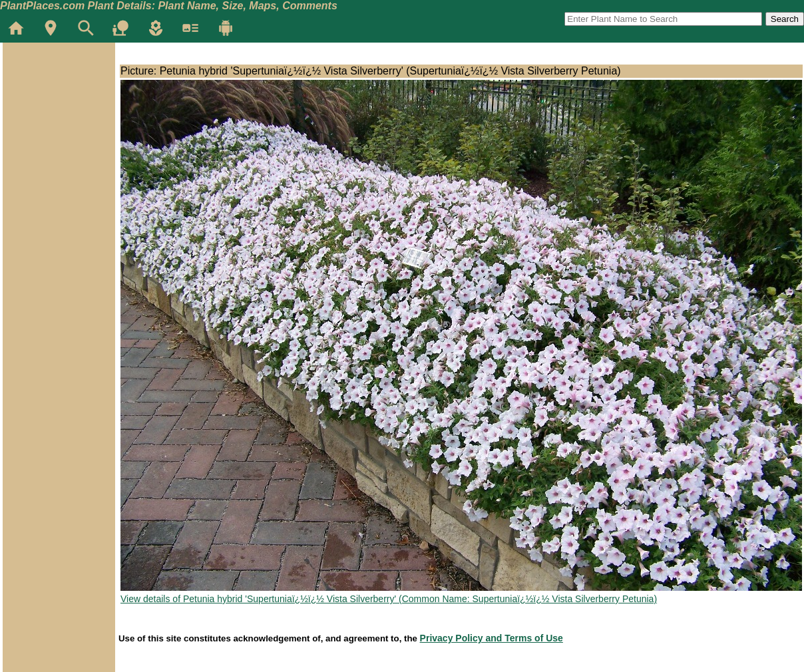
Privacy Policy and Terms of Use (492, 638)
